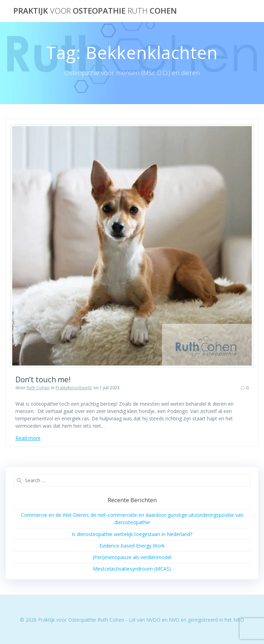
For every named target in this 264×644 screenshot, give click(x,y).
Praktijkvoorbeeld (74, 388)
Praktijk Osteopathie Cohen (95, 11)
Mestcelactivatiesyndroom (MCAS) (132, 569)
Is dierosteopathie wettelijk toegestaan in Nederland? (132, 534)
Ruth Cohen (38, 388)
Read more (28, 438)
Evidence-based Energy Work (132, 546)
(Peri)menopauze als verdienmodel (132, 557)
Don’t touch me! (43, 379)
